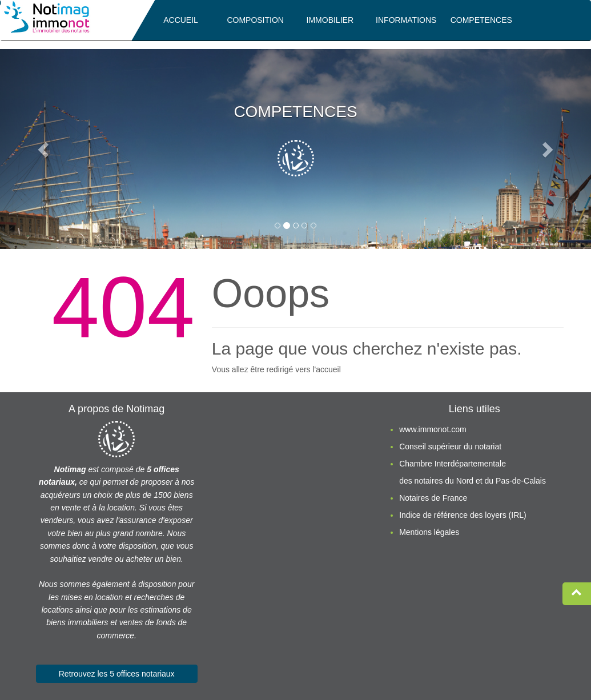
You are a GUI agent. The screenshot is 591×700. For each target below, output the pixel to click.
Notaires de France (433, 498)
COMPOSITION (255, 20)
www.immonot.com (433, 429)
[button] (44, 149)
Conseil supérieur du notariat (450, 446)
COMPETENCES (481, 20)
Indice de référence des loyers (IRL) (463, 515)
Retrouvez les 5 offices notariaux (117, 674)
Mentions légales (429, 532)
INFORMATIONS (406, 20)
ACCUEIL (181, 20)
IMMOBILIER (330, 20)
